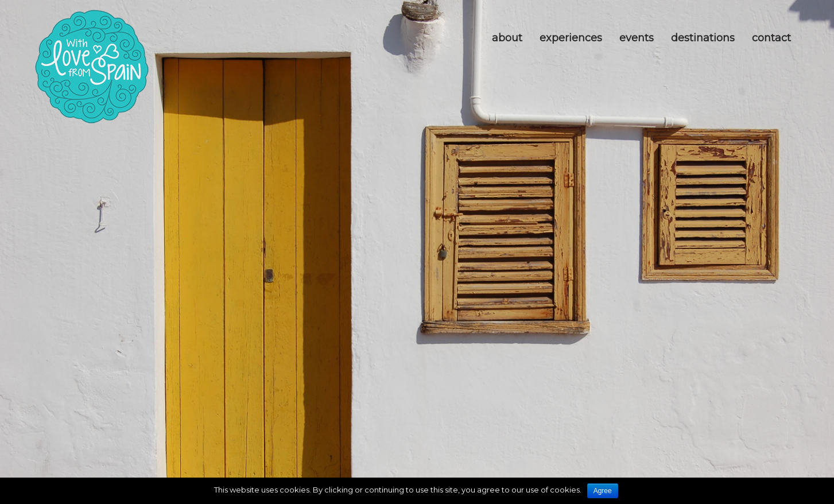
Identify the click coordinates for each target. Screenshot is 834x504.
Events (637, 38)
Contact (771, 38)
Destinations (703, 38)
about (507, 38)
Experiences (571, 38)
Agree (603, 491)
